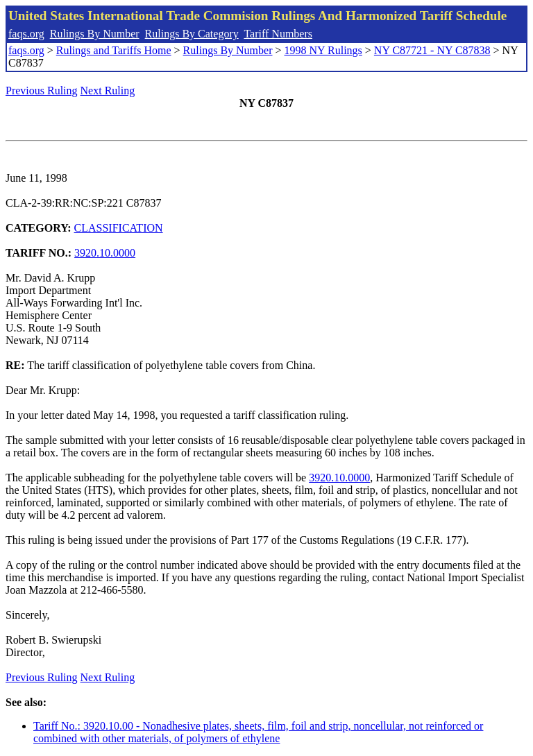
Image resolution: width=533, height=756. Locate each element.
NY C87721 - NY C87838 (432, 50)
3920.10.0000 (105, 253)
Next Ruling (108, 91)
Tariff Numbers (278, 34)
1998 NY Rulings (323, 50)
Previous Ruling (42, 91)
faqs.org (26, 34)
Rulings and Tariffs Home (114, 50)
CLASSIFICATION (119, 228)
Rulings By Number (95, 34)
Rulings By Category (192, 34)
